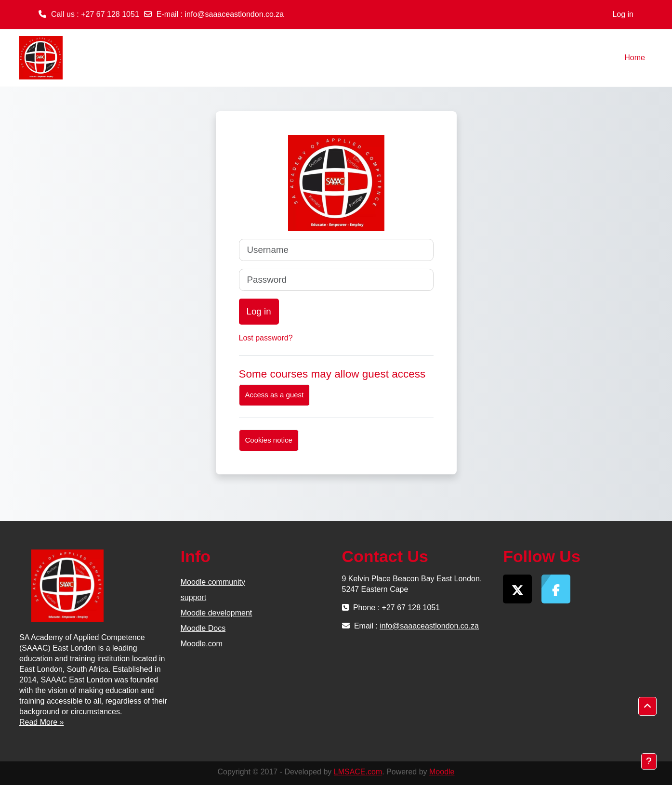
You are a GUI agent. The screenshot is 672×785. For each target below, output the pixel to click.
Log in (623, 14)
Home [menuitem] (635, 58)
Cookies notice (269, 440)
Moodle (442, 772)
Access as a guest (275, 395)
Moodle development (217, 613)
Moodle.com (202, 644)
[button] (647, 706)
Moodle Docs (203, 628)
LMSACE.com (358, 772)
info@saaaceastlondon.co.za (235, 14)
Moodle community (213, 582)
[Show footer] (649, 761)
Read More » (42, 722)
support (193, 597)
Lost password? (266, 338)
